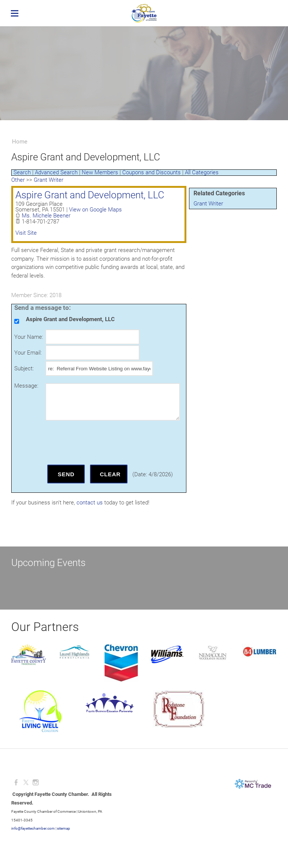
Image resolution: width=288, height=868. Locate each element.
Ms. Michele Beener (46, 216)
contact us (90, 503)
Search (22, 172)
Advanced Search (56, 172)
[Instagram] (36, 783)
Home (20, 142)
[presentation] (102, 442)
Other (18, 180)
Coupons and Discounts (151, 172)
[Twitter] (26, 783)
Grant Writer (208, 204)
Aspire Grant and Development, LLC (90, 195)
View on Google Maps (95, 210)
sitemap (64, 828)
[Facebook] (16, 783)
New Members (100, 172)
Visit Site (26, 233)
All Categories (202, 172)
